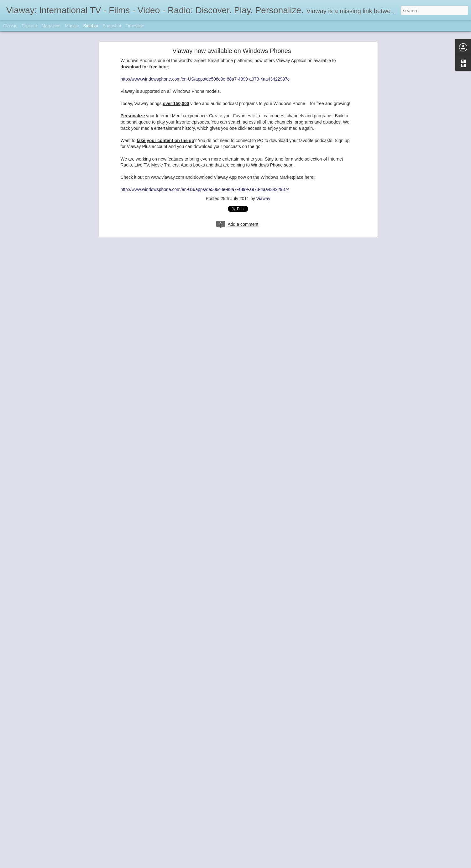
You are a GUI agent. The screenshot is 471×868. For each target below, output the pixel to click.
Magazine (51, 26)
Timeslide (135, 26)
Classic (10, 26)
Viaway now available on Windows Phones (232, 51)
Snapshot (112, 26)
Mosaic (72, 26)
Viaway (263, 198)
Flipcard (29, 26)
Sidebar (91, 26)
